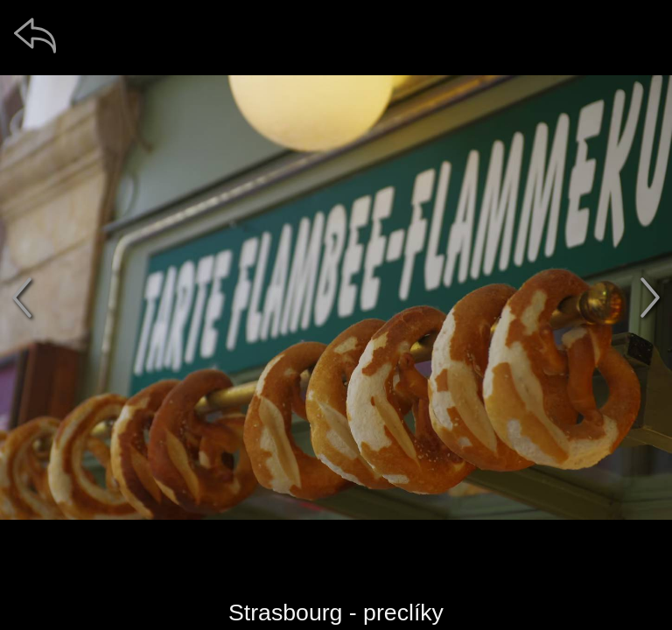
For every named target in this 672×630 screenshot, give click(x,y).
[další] (650, 297)
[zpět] (35, 35)
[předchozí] (22, 297)
